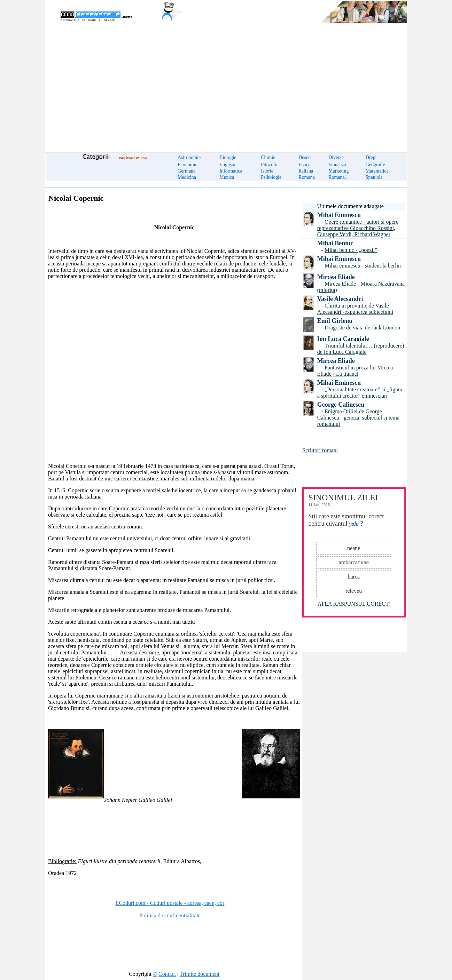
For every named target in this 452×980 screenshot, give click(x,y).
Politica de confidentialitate (170, 915)
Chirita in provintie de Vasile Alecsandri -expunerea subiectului (355, 309)
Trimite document (200, 974)
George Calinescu (341, 405)
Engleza (227, 165)
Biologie (228, 157)
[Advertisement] (226, 84)
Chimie (268, 157)
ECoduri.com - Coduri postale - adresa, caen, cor (170, 903)
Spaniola (374, 177)
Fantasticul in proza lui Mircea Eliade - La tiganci (355, 371)
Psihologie (271, 177)
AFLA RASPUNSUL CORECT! (354, 604)
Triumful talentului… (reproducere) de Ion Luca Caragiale (361, 349)
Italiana (306, 171)
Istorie (267, 171)
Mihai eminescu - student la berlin (363, 266)
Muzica (227, 177)
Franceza (337, 165)
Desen (305, 157)
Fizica (304, 165)
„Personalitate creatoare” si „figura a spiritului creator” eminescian (360, 393)
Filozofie (270, 165)
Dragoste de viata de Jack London (362, 328)
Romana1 (338, 177)
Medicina (187, 177)
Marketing (338, 171)
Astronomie (189, 157)
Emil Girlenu (335, 321)
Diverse (336, 157)
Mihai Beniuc (335, 243)
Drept (371, 157)
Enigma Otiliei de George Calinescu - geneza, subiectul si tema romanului (358, 418)
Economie (188, 165)
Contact (167, 974)
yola (354, 524)
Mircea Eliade (336, 277)
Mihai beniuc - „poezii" (351, 250)
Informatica (231, 171)
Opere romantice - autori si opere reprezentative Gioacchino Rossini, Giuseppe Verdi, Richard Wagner (358, 228)
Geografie (375, 165)
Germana (186, 171)
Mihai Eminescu (339, 215)
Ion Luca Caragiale (343, 339)
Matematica (377, 171)
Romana (307, 177)
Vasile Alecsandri (340, 299)
